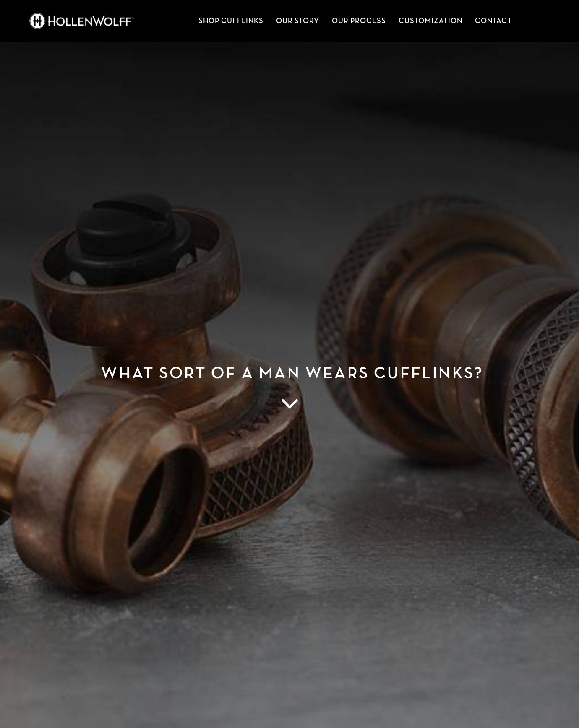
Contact (493, 21)
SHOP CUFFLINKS (231, 21)
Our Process (359, 21)
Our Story (298, 21)
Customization (430, 21)
